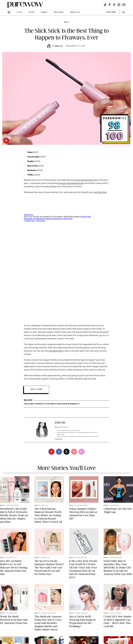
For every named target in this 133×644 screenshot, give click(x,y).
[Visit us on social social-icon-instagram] (119, 5)
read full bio (59, 439)
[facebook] (59, 452)
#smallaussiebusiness (54, 219)
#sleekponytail (39, 219)
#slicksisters (68, 219)
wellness (59, 12)
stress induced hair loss (86, 180)
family (44, 12)
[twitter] (66, 452)
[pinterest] (6, 141)
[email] (82, 452)
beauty (67, 22)
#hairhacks (28, 219)
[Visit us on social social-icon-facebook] (114, 5)
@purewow (28, 215)
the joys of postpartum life (71, 183)
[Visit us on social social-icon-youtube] (124, 5)
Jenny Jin (58, 46)
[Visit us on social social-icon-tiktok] (105, 5)
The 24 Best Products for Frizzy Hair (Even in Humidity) (52, 404)
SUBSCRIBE (111, 12)
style (20, 12)
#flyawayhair (86, 217)
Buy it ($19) (37, 389)
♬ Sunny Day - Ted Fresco (35, 221)
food (32, 12)
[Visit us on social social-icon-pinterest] (110, 5)
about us (75, 12)
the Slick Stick (100, 192)
